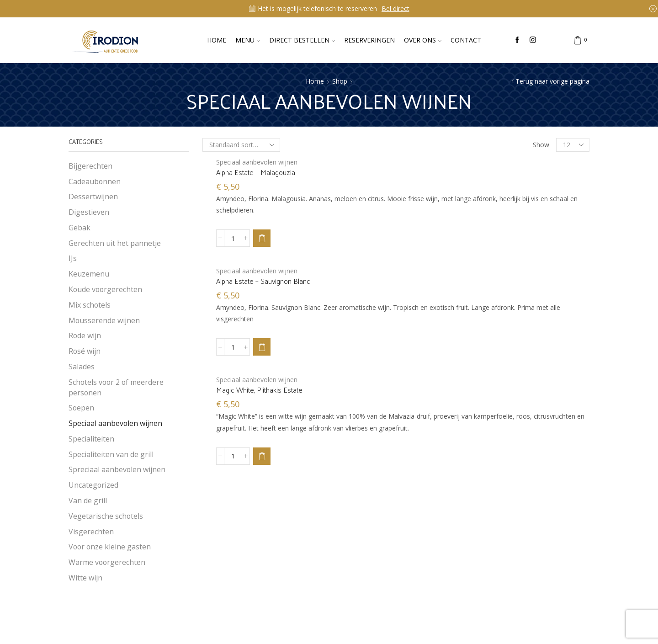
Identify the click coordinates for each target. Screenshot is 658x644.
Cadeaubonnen (95, 181)
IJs (73, 258)
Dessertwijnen (93, 197)
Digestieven (89, 212)
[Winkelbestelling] (241, 145)
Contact (466, 40)
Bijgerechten (90, 166)
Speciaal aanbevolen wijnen (257, 162)
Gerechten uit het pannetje (115, 243)
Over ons (423, 40)
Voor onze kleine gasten (110, 547)
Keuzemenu (89, 274)
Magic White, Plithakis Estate (259, 390)
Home (217, 40)
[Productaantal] (233, 238)
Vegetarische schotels (106, 516)
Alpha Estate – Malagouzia (256, 172)
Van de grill (88, 500)
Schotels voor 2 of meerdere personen (116, 387)
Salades (82, 367)
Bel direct (395, 8)
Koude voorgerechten (105, 289)
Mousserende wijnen (104, 320)
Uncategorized (93, 485)
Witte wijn (85, 578)
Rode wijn (85, 335)
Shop (340, 81)
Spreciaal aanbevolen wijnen (117, 469)
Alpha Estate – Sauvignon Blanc (263, 281)
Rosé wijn (85, 351)
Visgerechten (91, 532)
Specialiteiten (91, 439)
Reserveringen (369, 40)
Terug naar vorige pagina (552, 81)
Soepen (81, 408)
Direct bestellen (302, 40)
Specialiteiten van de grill (111, 454)
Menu (248, 40)
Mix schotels (90, 305)
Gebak (80, 228)
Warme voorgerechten (107, 562)
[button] (262, 238)
